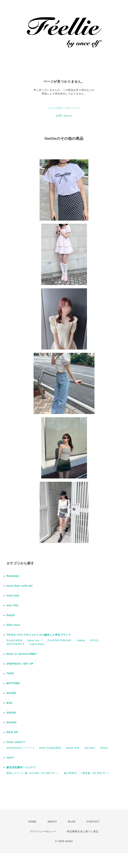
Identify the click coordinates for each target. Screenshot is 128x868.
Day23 (11, 615)
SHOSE (11, 713)
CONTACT (93, 822)
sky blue (90, 748)
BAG (10, 703)
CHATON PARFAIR (59, 640)
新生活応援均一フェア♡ (21, 767)
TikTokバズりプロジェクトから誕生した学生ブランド (39, 635)
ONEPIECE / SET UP (20, 664)
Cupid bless (37, 644)
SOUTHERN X (16, 644)
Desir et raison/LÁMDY (22, 654)
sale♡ (11, 758)
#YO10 (94, 640)
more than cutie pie (20, 586)
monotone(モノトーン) (20, 748)
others (104, 748)
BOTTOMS (13, 683)
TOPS (10, 674)
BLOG (72, 822)
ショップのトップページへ (64, 108)
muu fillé (12, 605)
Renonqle (13, 576)
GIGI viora (13, 625)
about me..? (35, 640)
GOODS (12, 723)
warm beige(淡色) (50, 748)
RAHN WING (15, 640)
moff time (13, 596)
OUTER (11, 693)
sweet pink (73, 748)
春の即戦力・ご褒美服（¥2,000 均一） (87, 773)
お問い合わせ (64, 116)
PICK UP (12, 732)
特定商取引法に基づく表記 (83, 831)
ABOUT (52, 822)
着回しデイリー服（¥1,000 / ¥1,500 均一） (33, 773)
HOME (33, 822)
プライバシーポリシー (43, 831)
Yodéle (81, 640)
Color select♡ (16, 742)
